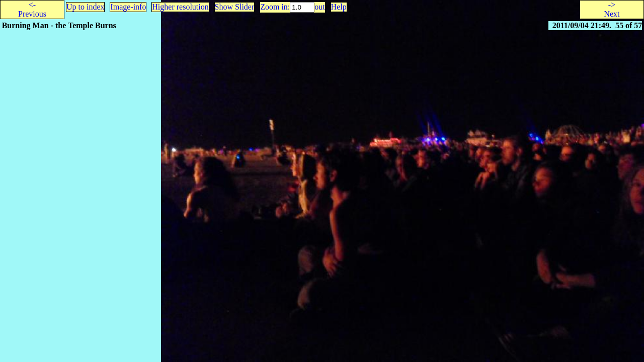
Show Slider (235, 7)
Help (339, 7)
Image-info (128, 7)
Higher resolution (180, 7)
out (319, 7)
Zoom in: (275, 7)
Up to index (86, 7)
